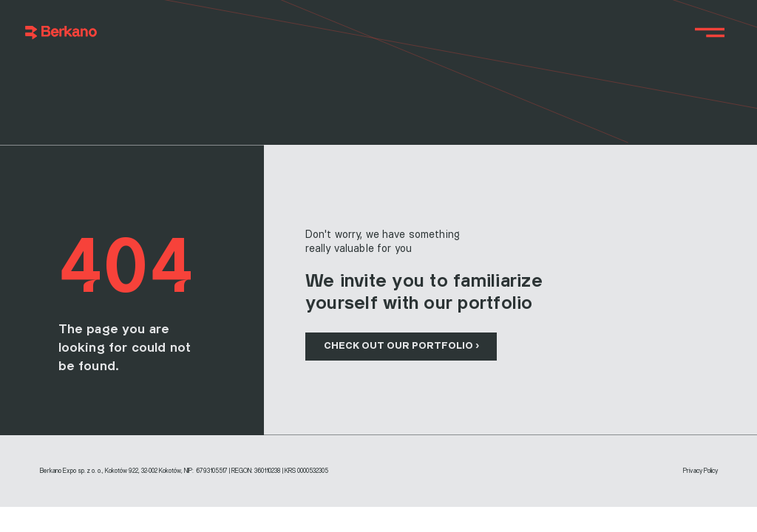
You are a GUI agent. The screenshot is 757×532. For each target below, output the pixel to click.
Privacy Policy (700, 471)
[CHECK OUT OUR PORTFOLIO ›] (401, 347)
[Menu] (710, 33)
